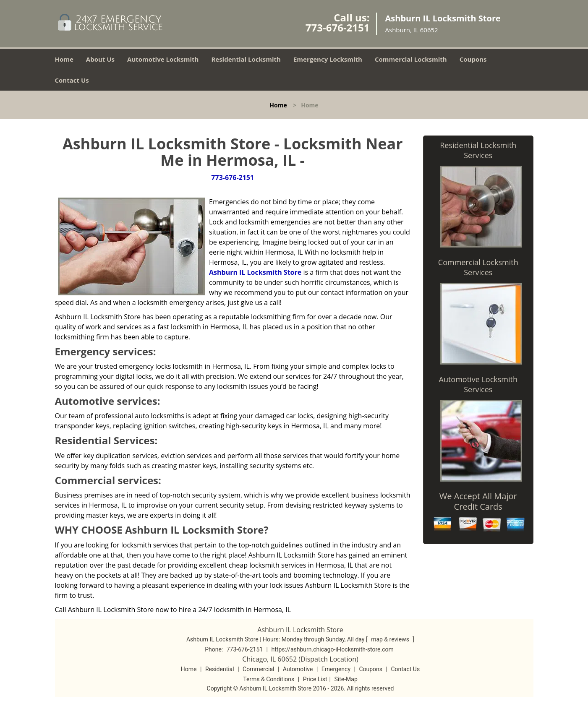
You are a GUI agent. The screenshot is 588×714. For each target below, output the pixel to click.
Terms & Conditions (269, 679)
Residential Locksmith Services (478, 150)
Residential (220, 669)
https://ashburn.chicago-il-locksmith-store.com (333, 649)
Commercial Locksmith (411, 59)
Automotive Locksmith (163, 59)
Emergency (336, 669)
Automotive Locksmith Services (478, 384)
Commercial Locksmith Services (478, 267)
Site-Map (346, 679)
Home (64, 59)
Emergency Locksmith (328, 59)
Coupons (473, 59)
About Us (100, 59)
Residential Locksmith (246, 59)
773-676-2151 (338, 27)
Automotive (298, 669)
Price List (315, 679)
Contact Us (72, 80)
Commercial (258, 669)
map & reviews (391, 639)
